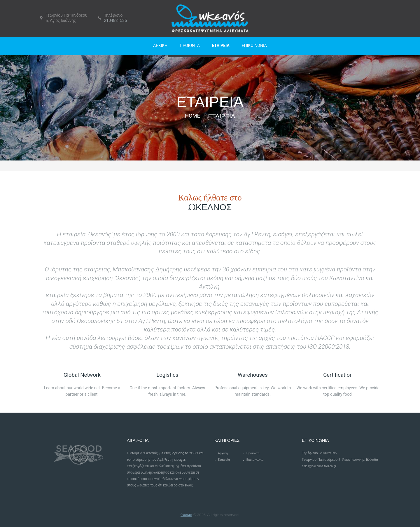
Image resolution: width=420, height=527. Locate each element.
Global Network (82, 374)
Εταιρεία (225, 460)
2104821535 (115, 20)
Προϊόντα (254, 453)
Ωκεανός (187, 515)
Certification (338, 374)
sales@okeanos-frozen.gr (322, 466)
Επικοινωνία (256, 460)
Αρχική (224, 453)
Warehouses (253, 374)
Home (192, 116)
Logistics (167, 374)
